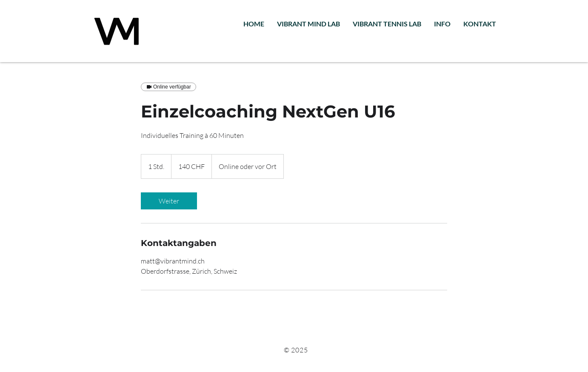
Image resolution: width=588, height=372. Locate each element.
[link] (169, 201)
